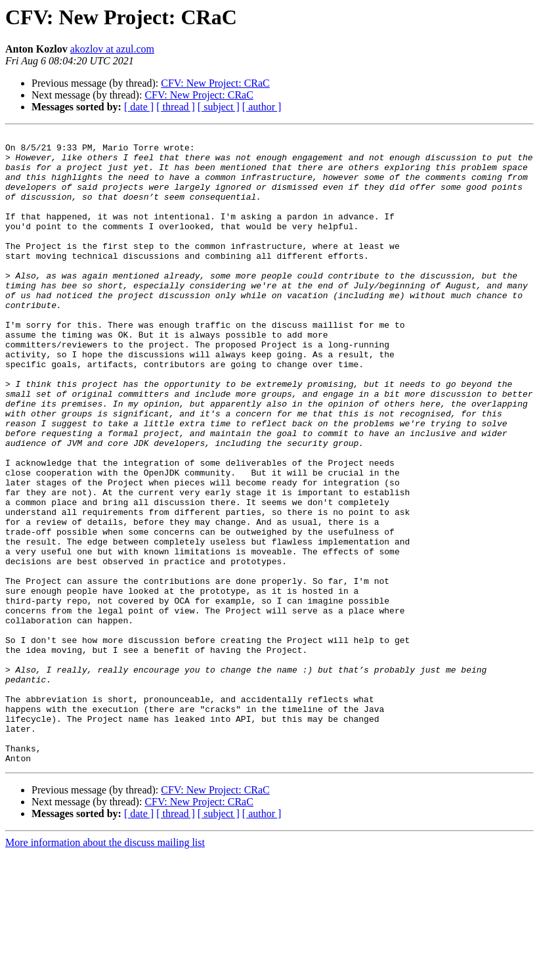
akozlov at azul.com (112, 49)
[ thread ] (176, 107)
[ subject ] (219, 107)
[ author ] (262, 107)
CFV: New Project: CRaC (215, 83)
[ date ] (139, 107)
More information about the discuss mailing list (105, 969)
